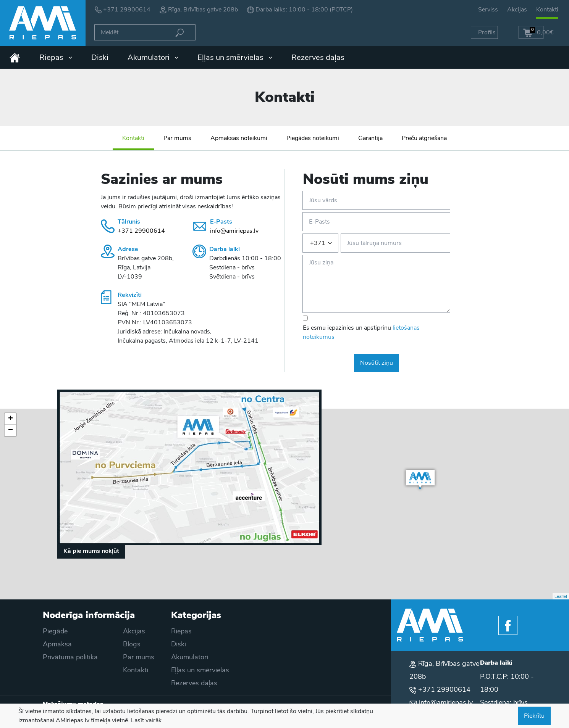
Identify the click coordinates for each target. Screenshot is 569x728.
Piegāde (55, 631)
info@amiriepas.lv (234, 231)
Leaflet (561, 596)
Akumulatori (153, 57)
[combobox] (320, 243)
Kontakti (547, 10)
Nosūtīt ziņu (377, 363)
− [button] (11, 430)
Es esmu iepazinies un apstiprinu (361, 332)
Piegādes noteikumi (313, 138)
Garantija (370, 138)
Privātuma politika (70, 657)
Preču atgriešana (424, 138)
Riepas (56, 57)
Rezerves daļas (318, 57)
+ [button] (11, 419)
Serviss (488, 10)
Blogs (132, 644)
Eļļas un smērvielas (235, 57)
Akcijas (517, 10)
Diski (100, 57)
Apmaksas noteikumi (239, 138)
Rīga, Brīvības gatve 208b (203, 10)
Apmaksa (57, 644)
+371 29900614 (127, 10)
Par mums (177, 138)
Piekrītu (534, 716)
